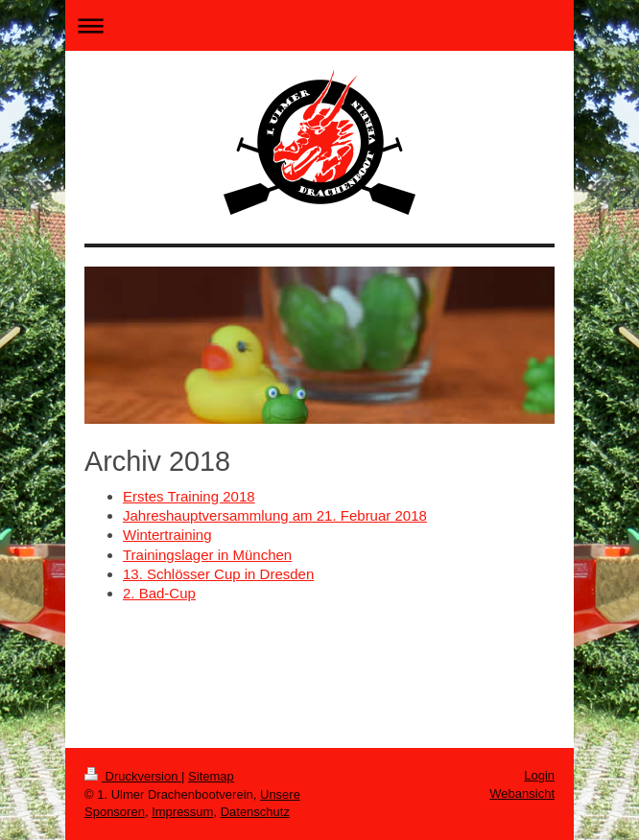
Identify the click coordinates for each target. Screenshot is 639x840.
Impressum (182, 812)
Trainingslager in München (207, 555)
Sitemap (211, 776)
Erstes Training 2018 (189, 496)
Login (539, 775)
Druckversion (133, 776)
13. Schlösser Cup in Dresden (218, 574)
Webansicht (522, 793)
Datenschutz (255, 812)
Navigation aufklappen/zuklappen (319, 25)
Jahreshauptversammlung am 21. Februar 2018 (275, 515)
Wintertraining (167, 535)
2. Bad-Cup (159, 593)
